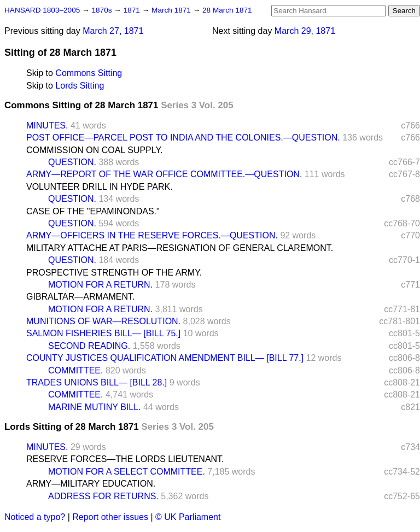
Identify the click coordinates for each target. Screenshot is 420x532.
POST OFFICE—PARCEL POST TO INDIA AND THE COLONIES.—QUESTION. (183, 138)
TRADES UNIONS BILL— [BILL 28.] (97, 382)
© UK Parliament (188, 517)
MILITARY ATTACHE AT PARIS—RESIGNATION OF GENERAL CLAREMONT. (180, 248)
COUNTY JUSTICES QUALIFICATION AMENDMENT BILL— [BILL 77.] (165, 358)
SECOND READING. (89, 346)
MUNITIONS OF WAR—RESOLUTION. (103, 321)
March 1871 (172, 10)
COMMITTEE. (75, 370)
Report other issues (110, 517)
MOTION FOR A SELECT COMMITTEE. (127, 472)
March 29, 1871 (305, 31)
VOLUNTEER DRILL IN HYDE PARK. (100, 187)
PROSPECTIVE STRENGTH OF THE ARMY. (114, 273)
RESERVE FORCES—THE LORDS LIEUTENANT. (125, 459)
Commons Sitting (89, 73)
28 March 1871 (227, 10)
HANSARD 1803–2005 (42, 10)
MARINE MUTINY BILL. (95, 407)
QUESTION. (72, 162)
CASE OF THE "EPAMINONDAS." (93, 211)
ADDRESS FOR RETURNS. (103, 496)
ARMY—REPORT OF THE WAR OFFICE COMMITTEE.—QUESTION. (164, 174)
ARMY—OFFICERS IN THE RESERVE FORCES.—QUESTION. (152, 235)
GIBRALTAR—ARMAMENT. (81, 297)
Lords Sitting (80, 86)
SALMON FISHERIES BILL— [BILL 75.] (103, 333)
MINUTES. (47, 125)
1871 (133, 10)
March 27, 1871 (113, 31)
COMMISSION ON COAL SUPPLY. (95, 150)
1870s (103, 10)
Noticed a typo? (35, 517)
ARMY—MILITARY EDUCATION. (91, 484)
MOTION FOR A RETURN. (100, 285)
